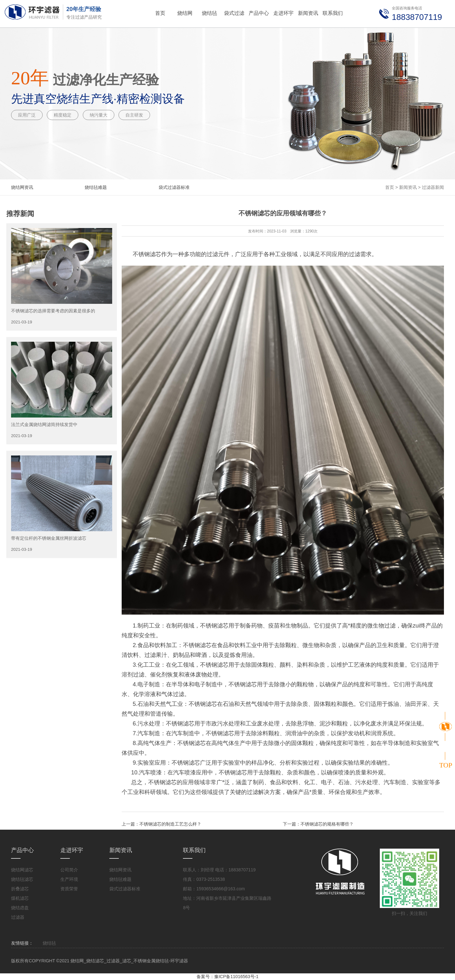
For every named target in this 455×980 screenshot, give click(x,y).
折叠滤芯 (20, 889)
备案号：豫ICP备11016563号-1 (227, 977)
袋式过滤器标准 (174, 187)
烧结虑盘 (20, 908)
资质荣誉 (69, 889)
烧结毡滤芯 (22, 879)
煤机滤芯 (20, 898)
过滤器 (18, 917)
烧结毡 (49, 943)
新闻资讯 (408, 187)
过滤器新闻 (433, 187)
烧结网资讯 (22, 187)
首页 (390, 187)
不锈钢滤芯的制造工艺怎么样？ (170, 824)
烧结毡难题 (96, 187)
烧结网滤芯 (22, 870)
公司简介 (69, 870)
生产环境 (69, 879)
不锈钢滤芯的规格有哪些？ (327, 824)
